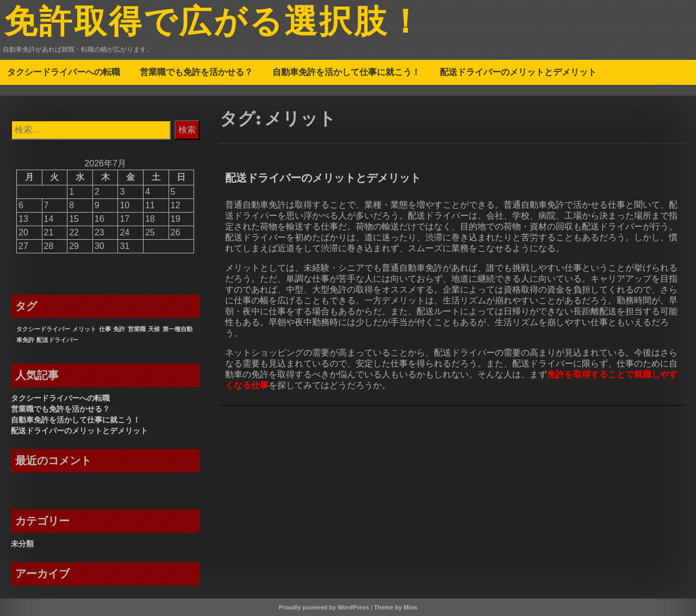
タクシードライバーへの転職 (64, 72)
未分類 (22, 544)
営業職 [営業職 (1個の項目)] (137, 329)
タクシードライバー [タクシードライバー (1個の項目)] (43, 329)
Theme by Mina (396, 607)
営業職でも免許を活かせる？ (196, 72)
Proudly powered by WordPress (324, 607)
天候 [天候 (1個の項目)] (154, 329)
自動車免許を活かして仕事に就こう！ (346, 72)
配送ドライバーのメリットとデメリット (518, 72)
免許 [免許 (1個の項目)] (119, 329)
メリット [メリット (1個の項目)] (84, 329)
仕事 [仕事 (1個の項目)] (105, 329)
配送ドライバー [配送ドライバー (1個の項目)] (57, 340)
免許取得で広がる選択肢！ (214, 23)
